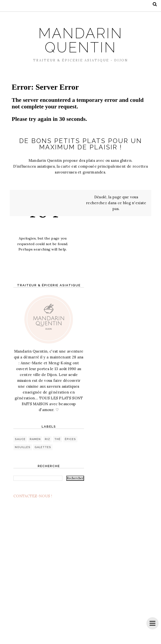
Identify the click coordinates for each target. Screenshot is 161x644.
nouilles (23, 447)
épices (70, 439)
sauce (20, 439)
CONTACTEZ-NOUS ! (33, 496)
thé (57, 439)
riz (47, 439)
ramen (35, 439)
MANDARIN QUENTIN (80, 40)
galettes (43, 447)
